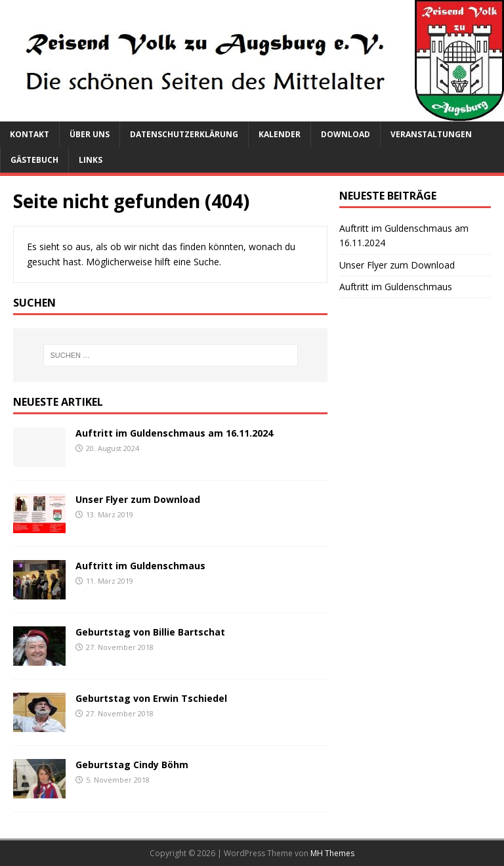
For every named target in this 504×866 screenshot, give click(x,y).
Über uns (90, 134)
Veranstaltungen (431, 134)
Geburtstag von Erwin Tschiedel (151, 698)
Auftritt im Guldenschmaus (140, 566)
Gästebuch (34, 160)
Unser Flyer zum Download (138, 499)
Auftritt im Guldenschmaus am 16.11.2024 (174, 433)
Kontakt (30, 134)
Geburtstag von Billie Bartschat (150, 632)
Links (91, 160)
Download (346, 134)
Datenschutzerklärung (184, 134)
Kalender (280, 134)
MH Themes (332, 853)
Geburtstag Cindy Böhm (132, 765)
